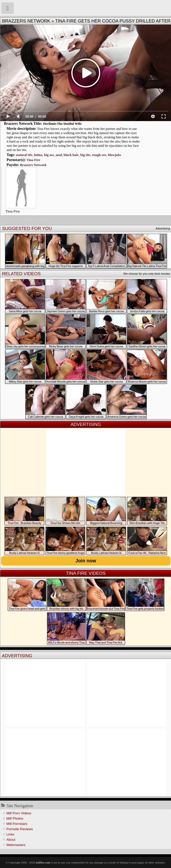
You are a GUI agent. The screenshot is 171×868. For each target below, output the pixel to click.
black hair (71, 155)
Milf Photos (15, 818)
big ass (49, 155)
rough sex (99, 155)
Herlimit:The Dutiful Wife (63, 124)
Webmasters (16, 845)
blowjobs (115, 155)
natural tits (24, 155)
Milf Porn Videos (19, 813)
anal (59, 155)
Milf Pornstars (17, 824)
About (11, 840)
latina (38, 155)
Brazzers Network (26, 21)
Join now (86, 561)
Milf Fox (85, 8)
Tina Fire (34, 160)
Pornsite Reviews (20, 829)
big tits (85, 155)
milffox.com (43, 862)
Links (10, 834)
